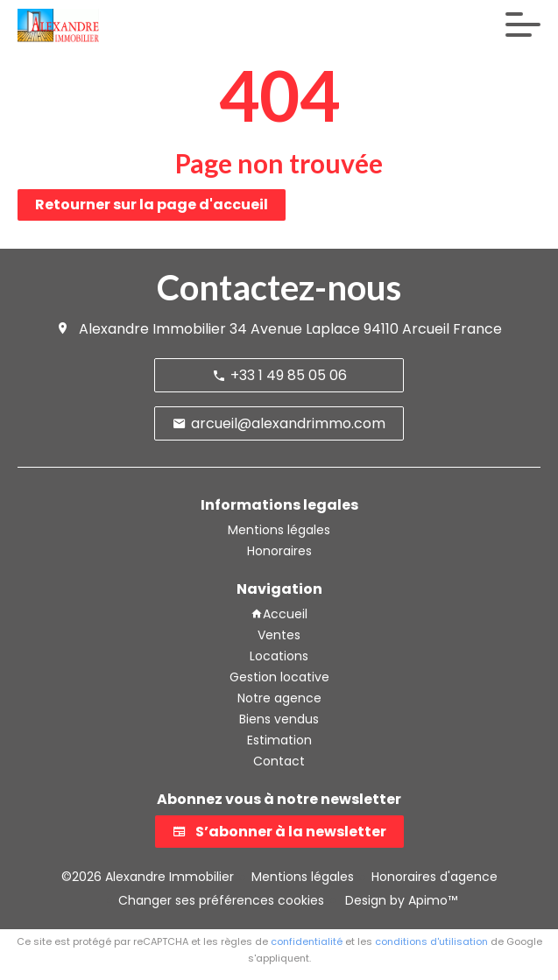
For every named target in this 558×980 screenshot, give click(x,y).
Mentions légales (303, 877)
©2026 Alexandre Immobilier (148, 877)
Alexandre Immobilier (152, 329)
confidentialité (307, 941)
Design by (399, 900)
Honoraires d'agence (434, 877)
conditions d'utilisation (431, 941)
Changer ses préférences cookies (221, 900)
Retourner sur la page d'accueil (152, 204)
